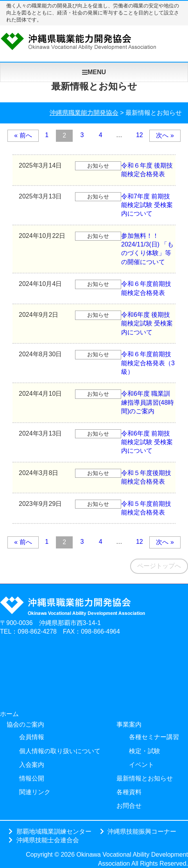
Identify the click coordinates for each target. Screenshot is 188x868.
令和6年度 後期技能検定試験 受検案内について (93, 323)
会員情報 (32, 737)
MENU (94, 72)
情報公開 (32, 778)
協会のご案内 (25, 724)
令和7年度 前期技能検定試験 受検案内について (93, 205)
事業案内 (129, 724)
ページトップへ (159, 566)
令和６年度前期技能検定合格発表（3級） (94, 363)
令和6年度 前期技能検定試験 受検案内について (93, 442)
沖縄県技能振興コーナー (142, 831)
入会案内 (32, 765)
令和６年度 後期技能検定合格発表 (93, 169)
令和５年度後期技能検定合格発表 (92, 477)
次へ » (165, 135)
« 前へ (23, 135)
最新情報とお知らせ (145, 778)
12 (140, 135)
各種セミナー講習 (154, 737)
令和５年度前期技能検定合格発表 (92, 508)
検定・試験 (145, 751)
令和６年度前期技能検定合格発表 (92, 288)
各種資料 (129, 792)
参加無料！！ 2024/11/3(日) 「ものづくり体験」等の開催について (93, 248)
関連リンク (35, 792)
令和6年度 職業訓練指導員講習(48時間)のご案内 (93, 402)
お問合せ (129, 806)
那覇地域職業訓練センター (54, 831)
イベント (141, 765)
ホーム (9, 714)
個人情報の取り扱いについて (60, 751)
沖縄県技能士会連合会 (48, 840)
